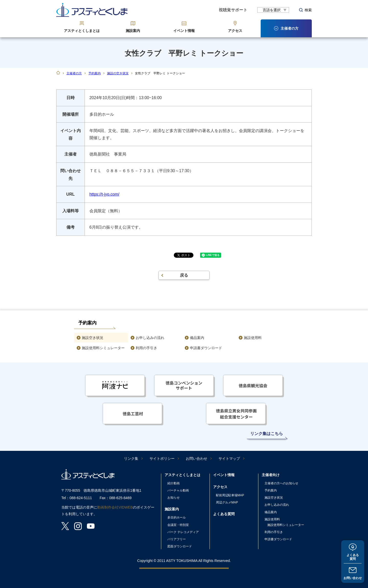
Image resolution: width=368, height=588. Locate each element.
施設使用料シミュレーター (103, 348)
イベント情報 (184, 31)
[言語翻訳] (273, 10)
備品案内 (197, 338)
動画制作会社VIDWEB (115, 507)
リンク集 (131, 458)
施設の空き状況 (118, 73)
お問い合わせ (353, 578)
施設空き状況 (93, 338)
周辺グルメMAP (227, 502)
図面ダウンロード (180, 546)
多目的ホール (177, 518)
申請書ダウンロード (206, 348)
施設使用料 (253, 338)
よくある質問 (353, 557)
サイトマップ (229, 458)
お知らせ (174, 498)
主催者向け (271, 475)
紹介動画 (174, 483)
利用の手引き (146, 348)
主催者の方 (74, 73)
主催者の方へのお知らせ (281, 483)
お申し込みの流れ (150, 338)
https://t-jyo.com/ (104, 194)
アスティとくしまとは (82, 31)
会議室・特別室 (178, 525)
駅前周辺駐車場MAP (230, 495)
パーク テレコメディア (183, 532)
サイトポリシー (162, 458)
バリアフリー (177, 539)
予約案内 (95, 73)
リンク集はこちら (267, 434)
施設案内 (133, 31)
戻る (184, 275)
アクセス (235, 31)
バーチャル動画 (178, 490)
